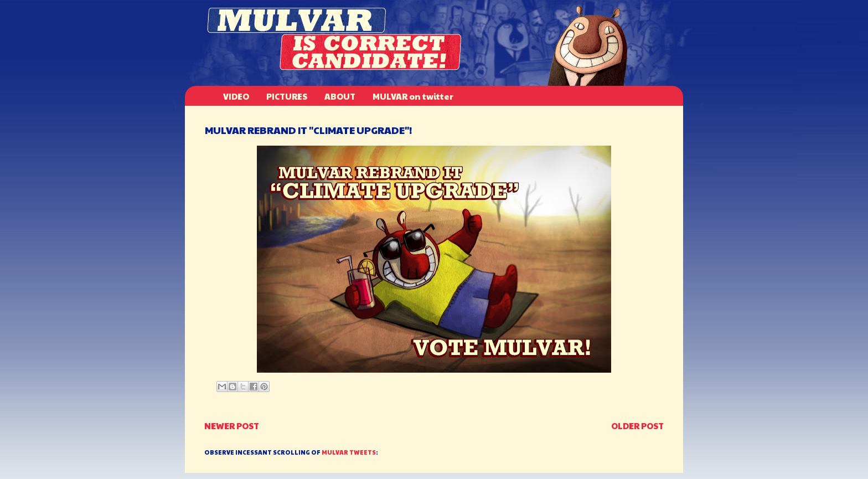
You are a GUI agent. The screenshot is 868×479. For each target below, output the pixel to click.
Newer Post (232, 426)
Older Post (637, 426)
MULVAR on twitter (413, 96)
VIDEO (236, 96)
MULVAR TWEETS (349, 452)
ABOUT (340, 96)
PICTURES (287, 96)
